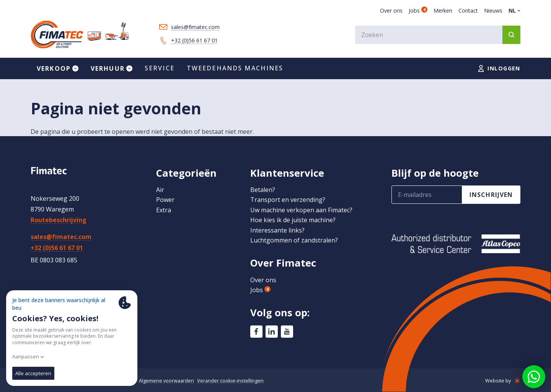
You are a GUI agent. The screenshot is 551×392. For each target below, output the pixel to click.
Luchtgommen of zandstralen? (294, 240)
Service (160, 68)
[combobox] (438, 35)
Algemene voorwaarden (166, 381)
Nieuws (493, 11)
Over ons (391, 11)
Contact (468, 11)
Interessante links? (277, 230)
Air (160, 190)
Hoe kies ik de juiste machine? (293, 220)
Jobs (418, 11)
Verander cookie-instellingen (230, 381)
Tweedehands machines (235, 68)
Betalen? (263, 190)
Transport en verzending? (288, 200)
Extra (164, 210)
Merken (443, 11)
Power (165, 200)
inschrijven (491, 195)
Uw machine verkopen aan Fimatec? (301, 210)
